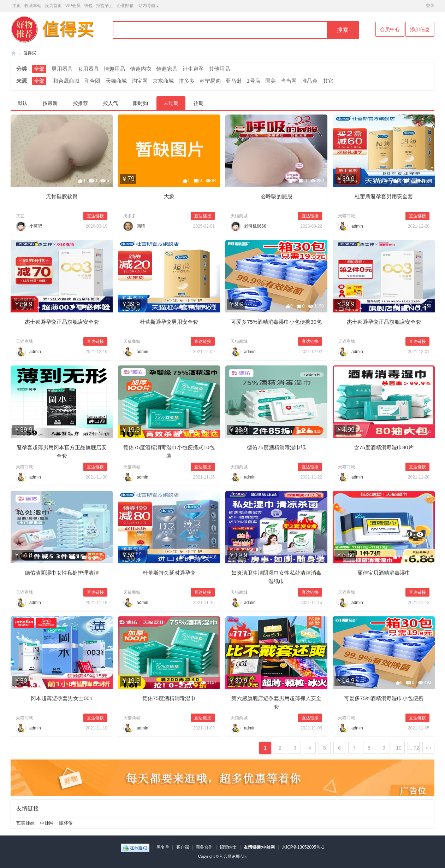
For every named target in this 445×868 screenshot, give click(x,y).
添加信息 (420, 29)
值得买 (30, 53)
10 (399, 748)
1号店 (254, 81)
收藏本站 (33, 6)
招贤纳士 (105, 6)
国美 (271, 81)
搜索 (343, 30)
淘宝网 (140, 81)
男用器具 (62, 69)
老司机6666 (255, 226)
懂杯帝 (66, 823)
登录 (430, 6)
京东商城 (163, 81)
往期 (198, 103)
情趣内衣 (141, 69)
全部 (39, 69)
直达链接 (95, 216)
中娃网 (47, 823)
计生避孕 (193, 69)
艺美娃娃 (25, 823)
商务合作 (204, 847)
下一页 (428, 748)
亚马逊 (234, 81)
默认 (23, 103)
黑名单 (163, 847)
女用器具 (88, 69)
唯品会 (310, 81)
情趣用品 (114, 69)
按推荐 (81, 103)
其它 (328, 81)
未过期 (171, 103)
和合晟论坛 (13, 53)
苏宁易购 (210, 81)
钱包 (88, 6)
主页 (17, 6)
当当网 (289, 81)
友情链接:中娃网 (259, 847)
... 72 (413, 748)
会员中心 (390, 29)
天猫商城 (116, 81)
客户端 (183, 847)
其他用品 (219, 69)
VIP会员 (73, 6)
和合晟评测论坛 (233, 856)
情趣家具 (167, 69)
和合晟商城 (66, 81)
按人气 (111, 103)
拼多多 (187, 81)
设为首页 (53, 6)
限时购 (141, 103)
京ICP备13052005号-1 (303, 847)
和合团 (92, 81)
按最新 (50, 103)
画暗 (141, 226)
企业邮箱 (125, 6)
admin (357, 226)
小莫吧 (36, 226)
